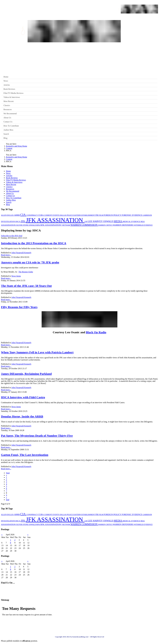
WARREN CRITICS (106, 225)
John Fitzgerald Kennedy (21, 253)
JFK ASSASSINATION (55, 220)
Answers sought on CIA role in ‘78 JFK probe (30, 262)
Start (8, 473)
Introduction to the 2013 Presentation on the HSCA (34, 243)
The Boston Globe (26, 272)
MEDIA (118, 221)
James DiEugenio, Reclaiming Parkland (26, 374)
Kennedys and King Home (17, 146)
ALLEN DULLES (8, 215)
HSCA (18, 221)
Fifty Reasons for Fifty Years (19, 307)
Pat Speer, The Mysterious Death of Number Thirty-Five (37, 436)
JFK (23, 221)
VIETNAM (66, 225)
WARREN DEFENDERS (123, 225)
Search (6, 134)
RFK (38, 225)
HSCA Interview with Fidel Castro (23, 397)
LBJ (86, 222)
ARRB (17, 215)
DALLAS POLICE (66, 215)
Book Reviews (9, 89)
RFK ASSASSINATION (51, 225)
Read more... (6, 255)
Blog (5, 138)
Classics (7, 105)
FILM (101, 215)
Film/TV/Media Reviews (13, 93)
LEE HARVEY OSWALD (101, 221)
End (8, 500)
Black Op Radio (96, 332)
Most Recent (9, 101)
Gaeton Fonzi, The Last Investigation (25, 455)
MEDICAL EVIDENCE (132, 222)
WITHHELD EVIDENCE (143, 225)
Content (9, 148)
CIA (23, 215)
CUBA (41, 215)
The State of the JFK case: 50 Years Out (26, 286)
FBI (97, 215)
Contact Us (8, 122)
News (6, 81)
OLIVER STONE (22, 225)
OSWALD (33, 225)
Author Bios (8, 130)
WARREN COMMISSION (84, 225)
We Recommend (10, 114)
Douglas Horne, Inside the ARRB (22, 416)
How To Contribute (11, 126)
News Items (16, 276)
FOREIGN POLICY (113, 215)
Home (6, 77)
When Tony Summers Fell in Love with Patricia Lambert (37, 352)
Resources (8, 109)
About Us (7, 118)
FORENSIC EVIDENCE (132, 215)
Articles (7, 85)
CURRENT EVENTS (52, 215)
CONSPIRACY (32, 215)
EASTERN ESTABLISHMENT (84, 215)
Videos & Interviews (12, 97)
